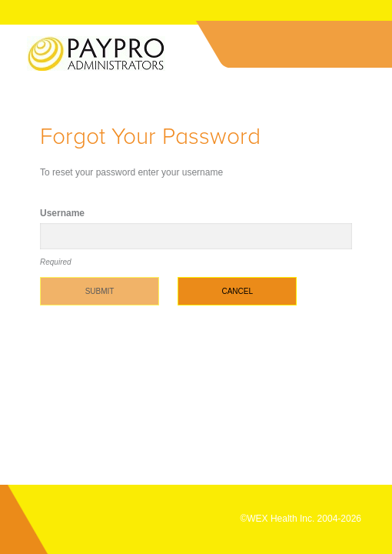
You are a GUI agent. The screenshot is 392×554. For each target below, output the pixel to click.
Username (62, 213)
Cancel (237, 291)
